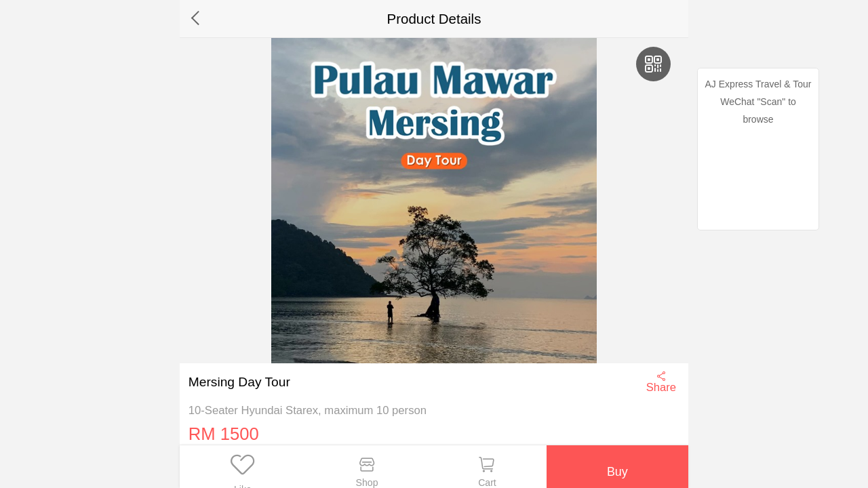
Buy (616, 466)
